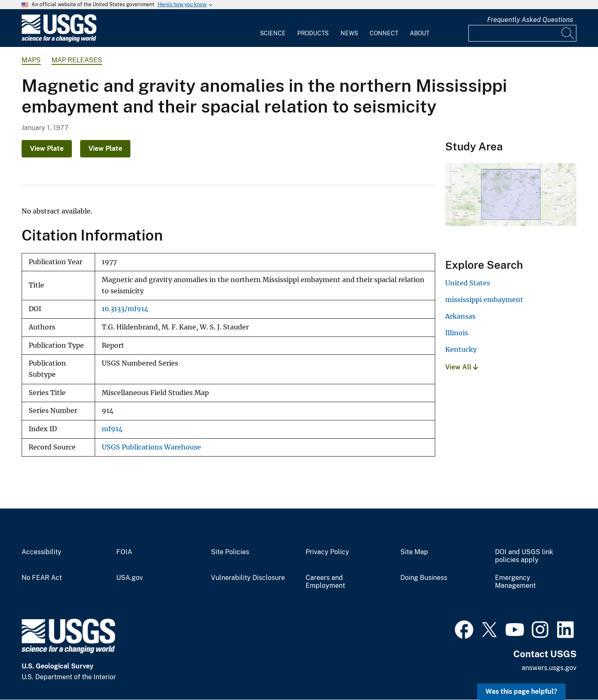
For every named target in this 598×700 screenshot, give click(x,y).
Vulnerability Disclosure (248, 578)
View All (462, 367)
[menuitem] (273, 28)
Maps (31, 60)
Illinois (457, 333)
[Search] (568, 33)
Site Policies (230, 552)
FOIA (124, 552)
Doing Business (424, 578)
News (349, 33)
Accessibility (42, 552)
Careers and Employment (325, 582)
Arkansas (460, 316)
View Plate (47, 149)
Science (273, 33)
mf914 (112, 429)
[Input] (522, 33)
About (420, 33)
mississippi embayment (484, 300)
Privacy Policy (327, 552)
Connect (384, 33)
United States (468, 283)
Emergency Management (515, 582)
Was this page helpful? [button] (521, 691)
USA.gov (130, 578)
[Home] (59, 40)
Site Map (414, 552)
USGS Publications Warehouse (151, 447)
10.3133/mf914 (125, 309)
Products (313, 33)
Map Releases (77, 60)
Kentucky (461, 349)
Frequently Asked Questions (530, 20)
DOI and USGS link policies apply (524, 556)
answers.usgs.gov (549, 668)
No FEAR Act (42, 578)
